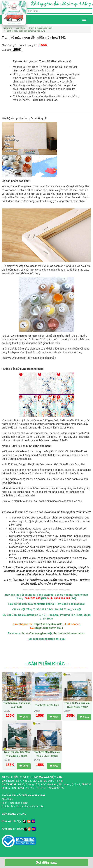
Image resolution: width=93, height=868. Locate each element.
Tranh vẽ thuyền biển (47, 705)
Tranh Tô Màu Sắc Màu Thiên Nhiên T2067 (77, 705)
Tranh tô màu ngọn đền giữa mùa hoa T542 (26, 31)
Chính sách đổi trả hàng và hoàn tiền (23, 806)
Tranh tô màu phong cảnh (40, 28)
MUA (24, 717)
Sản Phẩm (21, 28)
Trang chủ (8, 28)
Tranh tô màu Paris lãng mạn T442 (17, 705)
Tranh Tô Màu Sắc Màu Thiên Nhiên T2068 (17, 754)
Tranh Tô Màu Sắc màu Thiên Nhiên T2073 (47, 754)
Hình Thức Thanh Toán (15, 803)
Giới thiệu (7, 799)
